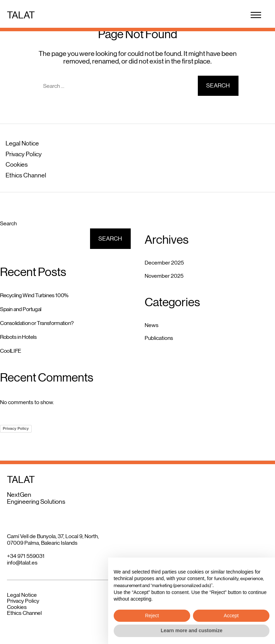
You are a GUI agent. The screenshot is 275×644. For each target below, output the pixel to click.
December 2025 (164, 263)
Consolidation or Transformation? (37, 323)
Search (8, 223)
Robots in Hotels (18, 337)
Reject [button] (152, 616)
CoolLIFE (11, 351)
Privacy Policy (24, 154)
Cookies (17, 165)
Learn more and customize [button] (191, 630)
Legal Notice (22, 143)
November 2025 (164, 276)
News (152, 325)
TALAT (21, 15)
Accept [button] (231, 616)
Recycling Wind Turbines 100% (34, 295)
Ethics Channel (26, 175)
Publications (159, 338)
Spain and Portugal (21, 309)
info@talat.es (22, 563)
